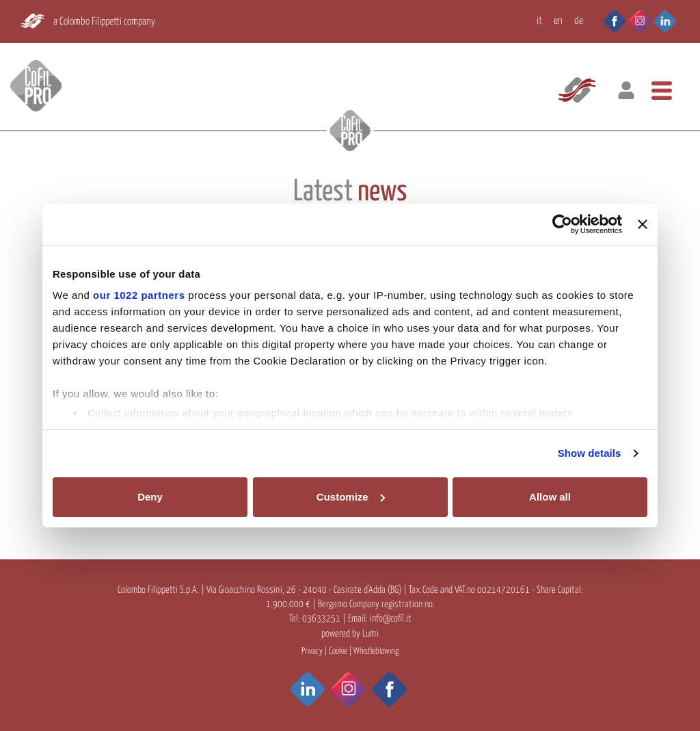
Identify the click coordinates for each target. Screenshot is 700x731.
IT (539, 21)
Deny (150, 497)
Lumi (371, 634)
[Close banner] (643, 224)
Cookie (338, 651)
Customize (351, 497)
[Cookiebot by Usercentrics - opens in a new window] (562, 224)
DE (579, 21)
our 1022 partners (139, 295)
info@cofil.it (391, 619)
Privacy (312, 651)
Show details (590, 453)
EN (558, 21)
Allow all (550, 497)
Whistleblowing (376, 651)
